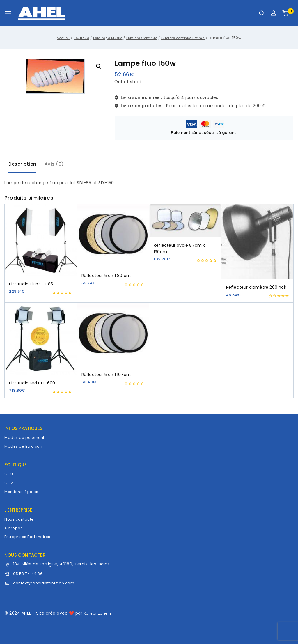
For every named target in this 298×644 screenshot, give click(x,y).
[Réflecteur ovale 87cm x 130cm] (185, 222)
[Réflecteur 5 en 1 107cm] (113, 336)
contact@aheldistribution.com (46, 583)
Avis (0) (58, 165)
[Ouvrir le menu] (8, 13)
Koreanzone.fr (99, 613)
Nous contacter (21, 519)
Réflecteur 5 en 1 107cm (106, 376)
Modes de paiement (26, 437)
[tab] (24, 166)
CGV (9, 483)
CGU (9, 474)
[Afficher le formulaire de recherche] (262, 13)
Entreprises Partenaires (29, 537)
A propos (14, 528)
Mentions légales (23, 492)
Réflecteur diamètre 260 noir (256, 289)
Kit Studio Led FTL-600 (32, 385)
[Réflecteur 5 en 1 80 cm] (113, 237)
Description (24, 165)
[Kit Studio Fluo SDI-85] (41, 242)
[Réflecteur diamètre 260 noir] (258, 243)
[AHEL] (41, 13)
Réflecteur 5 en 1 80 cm (106, 277)
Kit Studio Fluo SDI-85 (31, 286)
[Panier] (288, 13)
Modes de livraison (24, 446)
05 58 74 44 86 (30, 574)
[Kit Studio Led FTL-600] (41, 341)
